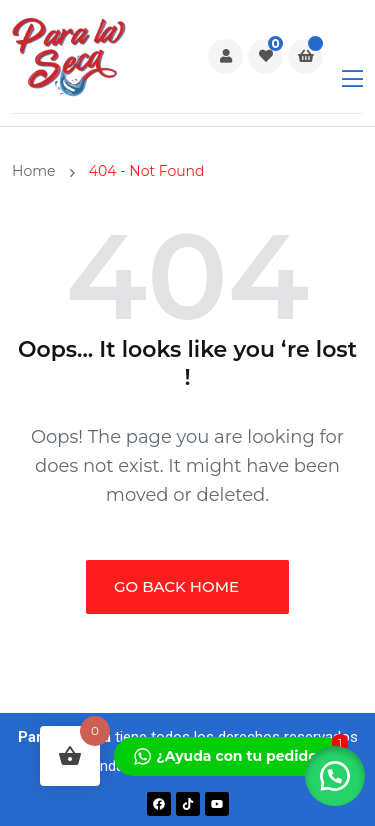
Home (37, 171)
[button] (335, 776)
